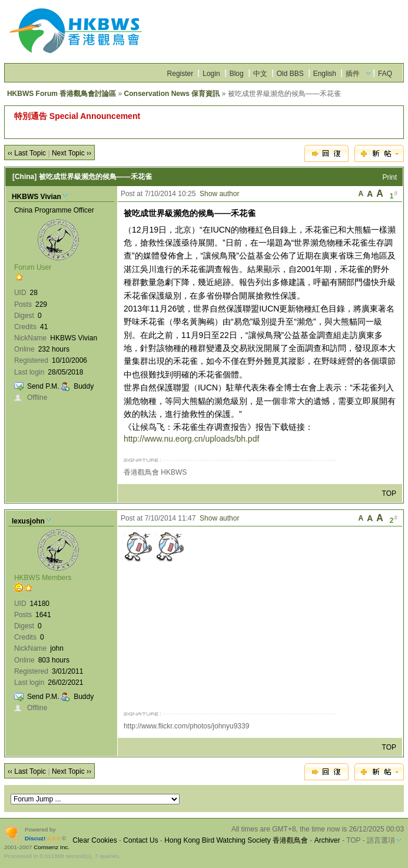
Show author (219, 194)
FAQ (385, 74)
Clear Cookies (94, 840)
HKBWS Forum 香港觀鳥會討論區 (62, 94)
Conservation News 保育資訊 (172, 94)
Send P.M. (43, 386)
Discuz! (35, 838)
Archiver (327, 840)
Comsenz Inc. (52, 847)
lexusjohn (28, 521)
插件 (353, 74)
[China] (24, 177)
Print (389, 177)
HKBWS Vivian (37, 197)
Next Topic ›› (72, 153)
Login (211, 74)
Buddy (84, 386)
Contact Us (140, 840)
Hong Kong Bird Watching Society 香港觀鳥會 (236, 840)
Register (180, 74)
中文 (260, 74)
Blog (237, 74)
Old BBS (290, 74)
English (325, 74)
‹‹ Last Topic (27, 153)
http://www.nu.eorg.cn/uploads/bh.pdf (191, 439)
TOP (389, 493)
